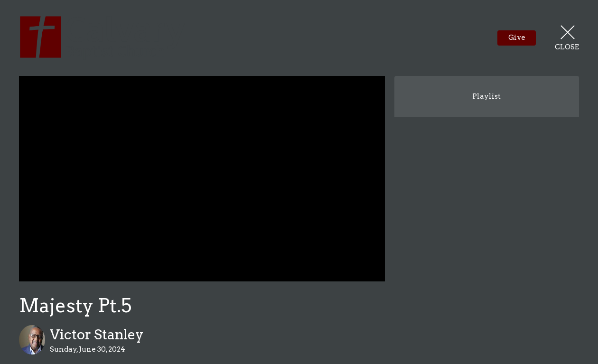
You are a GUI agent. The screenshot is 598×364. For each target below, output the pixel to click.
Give (517, 37)
